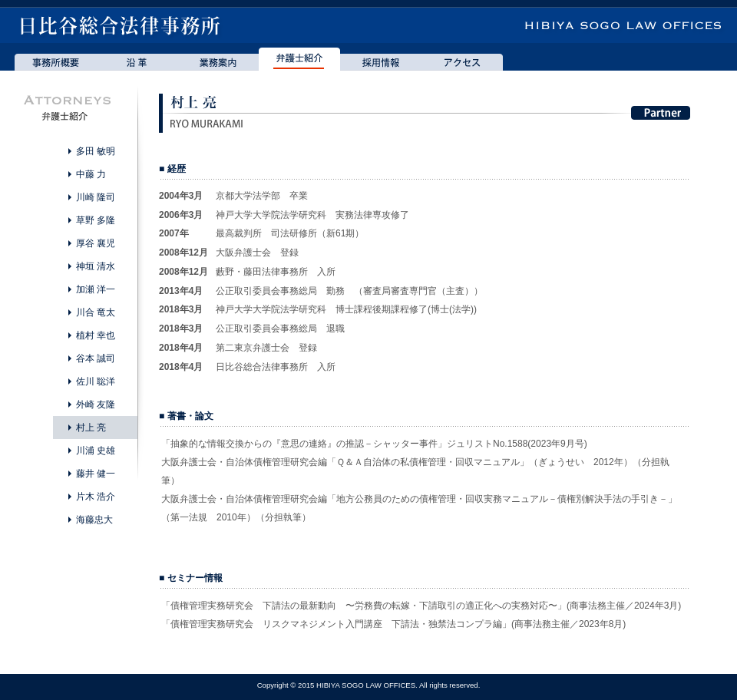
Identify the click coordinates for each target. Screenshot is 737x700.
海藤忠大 (94, 520)
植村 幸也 (96, 335)
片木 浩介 (96, 497)
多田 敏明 (96, 151)
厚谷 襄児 (96, 243)
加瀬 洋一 (96, 289)
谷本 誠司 (96, 358)
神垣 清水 (96, 266)
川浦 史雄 (96, 451)
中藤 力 (91, 174)
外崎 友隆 (96, 404)
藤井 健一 (96, 474)
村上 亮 (91, 428)
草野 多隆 (96, 220)
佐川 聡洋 (96, 381)
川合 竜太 (96, 312)
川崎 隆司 (96, 197)
